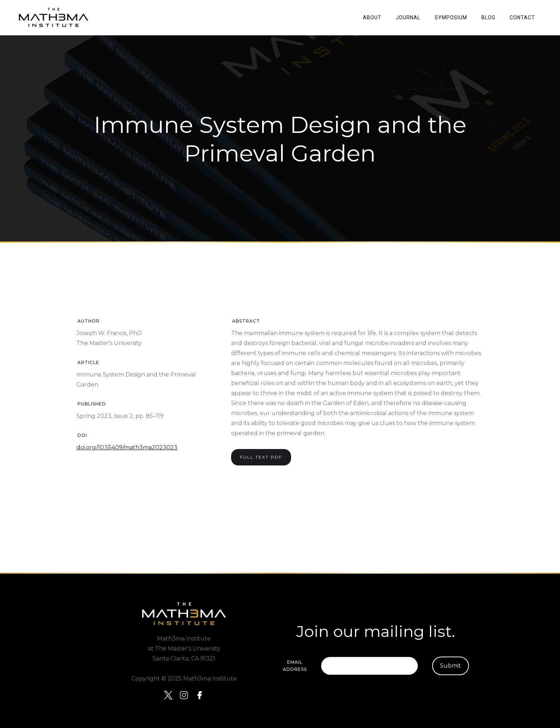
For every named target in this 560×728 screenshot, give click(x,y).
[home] (54, 18)
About (372, 18)
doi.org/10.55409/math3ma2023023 (127, 447)
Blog (488, 18)
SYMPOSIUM (451, 18)
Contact (522, 18)
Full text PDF (261, 457)
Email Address (295, 666)
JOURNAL (408, 18)
